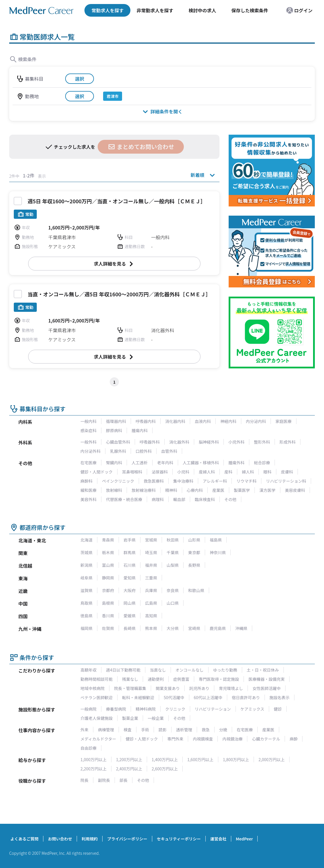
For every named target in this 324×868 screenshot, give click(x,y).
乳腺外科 (118, 451)
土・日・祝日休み (263, 670)
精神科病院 (146, 709)
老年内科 (165, 463)
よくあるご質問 (24, 839)
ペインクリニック (118, 481)
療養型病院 (116, 709)
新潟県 (86, 565)
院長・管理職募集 (130, 688)
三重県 (151, 578)
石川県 (130, 565)
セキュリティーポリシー (179, 839)
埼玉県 (151, 552)
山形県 (194, 540)
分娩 (223, 730)
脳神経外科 (209, 442)
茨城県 (86, 552)
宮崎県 (194, 628)
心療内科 (195, 490)
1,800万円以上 (236, 759)
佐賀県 (108, 628)
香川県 (108, 616)
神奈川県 (218, 552)
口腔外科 (144, 451)
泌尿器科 (160, 472)
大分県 (173, 628)
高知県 (151, 616)
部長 (124, 780)
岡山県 (130, 603)
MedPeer (244, 839)
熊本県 (151, 628)
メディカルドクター (98, 739)
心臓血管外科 (118, 442)
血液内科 (203, 421)
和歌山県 (196, 590)
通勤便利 (156, 679)
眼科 (267, 472)
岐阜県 (86, 578)
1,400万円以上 (165, 759)
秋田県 (173, 540)
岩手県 (130, 540)
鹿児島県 (218, 628)
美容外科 (88, 499)
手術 (145, 730)
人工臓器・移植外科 (201, 463)
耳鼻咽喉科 (132, 472)
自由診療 (88, 748)
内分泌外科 (90, 451)
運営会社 (218, 839)
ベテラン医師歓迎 (97, 697)
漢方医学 (267, 490)
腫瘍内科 (140, 430)
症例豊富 (181, 679)
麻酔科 (86, 481)
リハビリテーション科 (286, 481)
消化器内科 (175, 421)
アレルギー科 (215, 481)
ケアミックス (252, 709)
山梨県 (173, 565)
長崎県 (130, 628)
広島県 (151, 603)
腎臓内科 (114, 463)
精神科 (171, 490)
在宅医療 (88, 463)
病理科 (158, 499)
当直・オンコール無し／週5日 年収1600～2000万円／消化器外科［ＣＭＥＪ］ (119, 294)
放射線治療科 (144, 490)
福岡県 (86, 628)
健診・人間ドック (97, 472)
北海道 (86, 540)
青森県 (108, 540)
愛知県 (130, 578)
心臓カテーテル (266, 739)
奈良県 (173, 590)
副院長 (104, 780)
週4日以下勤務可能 (123, 670)
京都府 (108, 590)
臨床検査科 (205, 499)
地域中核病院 (92, 688)
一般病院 (88, 709)
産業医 (218, 490)
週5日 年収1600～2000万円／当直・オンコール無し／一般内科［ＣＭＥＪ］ (117, 201)
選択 (80, 79)
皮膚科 (287, 472)
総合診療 (262, 463)
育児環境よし (231, 688)
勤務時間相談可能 (97, 679)
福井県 (151, 565)
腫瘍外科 (236, 463)
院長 (84, 780)
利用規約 (90, 839)
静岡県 (108, 578)
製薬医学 (242, 490)
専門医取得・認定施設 (219, 679)
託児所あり (199, 688)
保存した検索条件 (250, 10)
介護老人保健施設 (97, 718)
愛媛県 (130, 616)
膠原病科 (114, 430)
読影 (163, 730)
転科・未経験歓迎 (138, 697)
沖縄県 (241, 628)
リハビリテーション (213, 709)
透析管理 (184, 730)
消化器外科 (179, 442)
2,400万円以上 (129, 769)
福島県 (216, 540)
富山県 (108, 565)
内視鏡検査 (203, 739)
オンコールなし (190, 670)
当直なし (158, 670)
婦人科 (248, 472)
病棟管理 (106, 730)
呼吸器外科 (150, 442)
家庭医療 (283, 421)
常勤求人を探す (107, 10)
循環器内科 (116, 421)
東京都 (194, 552)
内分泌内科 (256, 421)
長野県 (194, 565)
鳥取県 (86, 603)
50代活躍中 (174, 697)
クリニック (175, 709)
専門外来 (175, 739)
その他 (230, 499)
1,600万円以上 (200, 759)
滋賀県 (86, 590)
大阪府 (130, 590)
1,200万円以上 (129, 759)
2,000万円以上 (272, 759)
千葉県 (173, 552)
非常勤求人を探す (155, 10)
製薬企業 (130, 718)
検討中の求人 (202, 10)
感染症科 (88, 430)
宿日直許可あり (246, 697)
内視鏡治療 (232, 739)
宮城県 (151, 540)
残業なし (130, 679)
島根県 (108, 603)
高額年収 (88, 670)
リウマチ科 (246, 481)
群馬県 (130, 552)
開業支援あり (168, 688)
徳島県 (86, 616)
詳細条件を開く (162, 111)
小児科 (183, 472)
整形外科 (262, 442)
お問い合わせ (60, 839)
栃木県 (108, 552)
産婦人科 (207, 472)
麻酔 (294, 739)
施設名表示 (279, 697)
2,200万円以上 (93, 769)
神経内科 (228, 421)
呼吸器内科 (146, 421)
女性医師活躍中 (267, 688)
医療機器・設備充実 (267, 679)
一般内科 (88, 421)
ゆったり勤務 (225, 670)
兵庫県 (151, 590)
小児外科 (236, 442)
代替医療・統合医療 (124, 499)
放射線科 (114, 490)
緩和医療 (88, 490)
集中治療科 (183, 481)
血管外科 (169, 451)
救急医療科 (154, 481)
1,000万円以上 (93, 759)
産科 (228, 472)
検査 (128, 730)
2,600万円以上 (165, 769)
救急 (206, 730)
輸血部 (179, 499)
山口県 (173, 603)
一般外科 (88, 442)
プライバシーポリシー (127, 839)
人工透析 (140, 463)
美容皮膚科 (295, 490)
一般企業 (156, 718)
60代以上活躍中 (208, 697)
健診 (278, 709)
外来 (84, 730)
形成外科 (288, 442)
